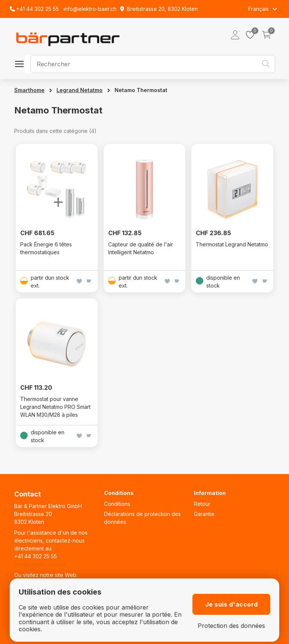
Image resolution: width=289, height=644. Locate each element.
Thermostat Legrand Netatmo (232, 244)
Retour (202, 504)
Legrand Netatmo (80, 90)
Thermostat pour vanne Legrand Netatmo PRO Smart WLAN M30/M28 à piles (55, 407)
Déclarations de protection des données (142, 518)
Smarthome (29, 90)
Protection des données (231, 626)
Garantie (204, 514)
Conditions (117, 504)
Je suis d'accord (232, 604)
